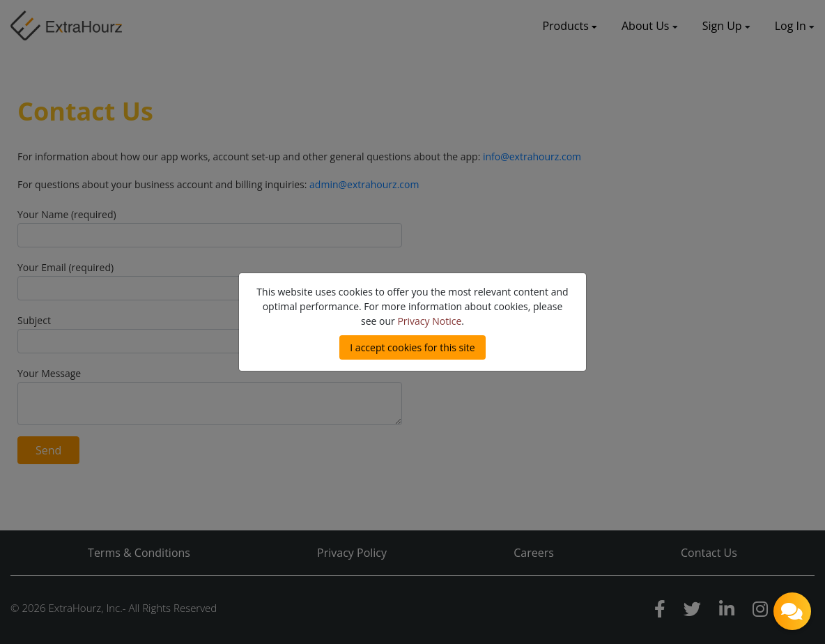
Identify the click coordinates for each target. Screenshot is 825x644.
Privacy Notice (429, 321)
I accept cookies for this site (412, 347)
